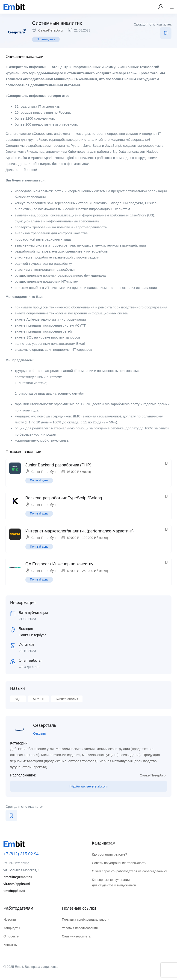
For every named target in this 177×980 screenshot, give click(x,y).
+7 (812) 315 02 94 (21, 854)
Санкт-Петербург (51, 30)
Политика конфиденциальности (86, 920)
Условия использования (80, 928)
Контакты (10, 945)
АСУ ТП (38, 699)
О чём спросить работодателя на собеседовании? (130, 871)
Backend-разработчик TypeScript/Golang (64, 498)
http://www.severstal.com (88, 786)
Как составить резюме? (109, 854)
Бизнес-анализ (67, 699)
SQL (18, 699)
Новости (10, 920)
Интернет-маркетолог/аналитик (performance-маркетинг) (80, 531)
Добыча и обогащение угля (32, 749)
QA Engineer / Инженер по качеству (59, 564)
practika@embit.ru (18, 877)
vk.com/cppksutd (17, 884)
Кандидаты (12, 928)
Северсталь (45, 725)
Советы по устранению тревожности (119, 863)
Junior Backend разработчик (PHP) (58, 465)
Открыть (40, 733)
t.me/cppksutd (14, 891)
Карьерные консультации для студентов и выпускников (114, 883)
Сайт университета (76, 936)
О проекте (11, 936)
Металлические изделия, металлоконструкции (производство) (91, 755)
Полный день (46, 39)
